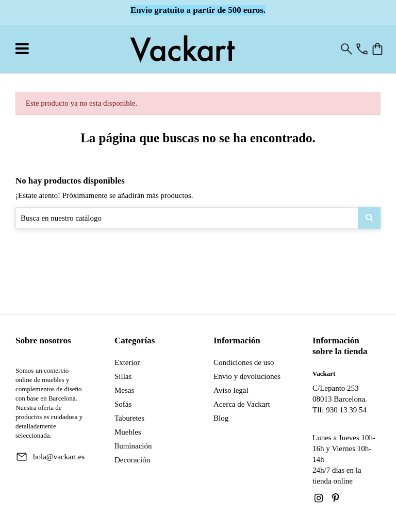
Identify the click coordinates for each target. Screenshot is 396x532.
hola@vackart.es (59, 457)
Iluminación (133, 446)
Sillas (123, 376)
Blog (221, 418)
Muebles (128, 432)
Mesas (124, 390)
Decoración (132, 460)
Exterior (127, 362)
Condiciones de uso (244, 362)
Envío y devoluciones (247, 376)
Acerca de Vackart (242, 404)
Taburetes (129, 418)
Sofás (123, 404)
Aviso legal (231, 390)
